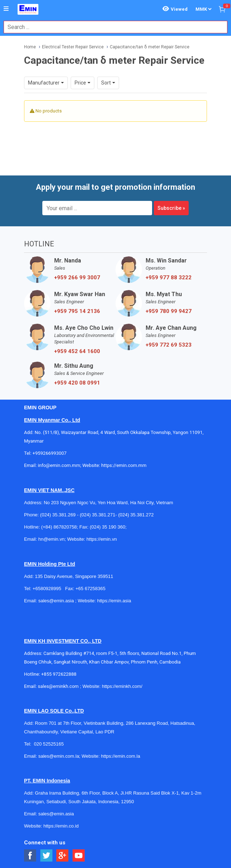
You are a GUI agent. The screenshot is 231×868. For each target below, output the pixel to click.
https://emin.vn (102, 539)
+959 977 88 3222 (169, 278)
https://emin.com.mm (124, 465)
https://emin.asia (114, 601)
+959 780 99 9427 (169, 311)
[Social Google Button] (63, 856)
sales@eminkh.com (58, 686)
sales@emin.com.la (59, 756)
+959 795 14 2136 (77, 311)
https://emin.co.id (61, 826)
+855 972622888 (59, 674)
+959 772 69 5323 (169, 345)
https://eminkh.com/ (122, 686)
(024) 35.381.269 (58, 515)
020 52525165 (49, 744)
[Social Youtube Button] (79, 856)
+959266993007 (51, 453)
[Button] (6, 9)
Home (30, 47)
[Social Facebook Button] (30, 856)
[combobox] (112, 27)
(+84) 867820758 (59, 527)
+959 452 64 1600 (77, 351)
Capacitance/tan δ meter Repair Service (150, 47)
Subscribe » (171, 208)
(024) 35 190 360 (107, 527)
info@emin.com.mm (59, 465)
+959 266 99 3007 (77, 278)
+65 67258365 (90, 589)
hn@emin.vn (51, 539)
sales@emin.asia (56, 601)
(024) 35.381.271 (97, 515)
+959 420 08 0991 (77, 383)
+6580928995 (47, 589)
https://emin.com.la (121, 756)
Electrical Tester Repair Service (73, 47)
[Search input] (112, 27)
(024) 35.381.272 (136, 515)
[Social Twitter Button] (46, 856)
